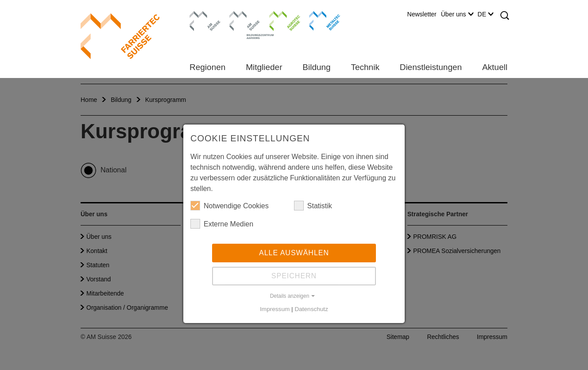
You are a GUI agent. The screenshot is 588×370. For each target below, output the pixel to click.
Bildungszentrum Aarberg (245, 20)
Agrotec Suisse (278, 20)
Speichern (294, 276)
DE (485, 14)
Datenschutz (311, 309)
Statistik (313, 206)
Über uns (457, 14)
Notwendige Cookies (230, 206)
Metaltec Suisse (319, 20)
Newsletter (422, 14)
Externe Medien (222, 224)
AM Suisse (202, 16)
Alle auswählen (294, 253)
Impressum (275, 309)
